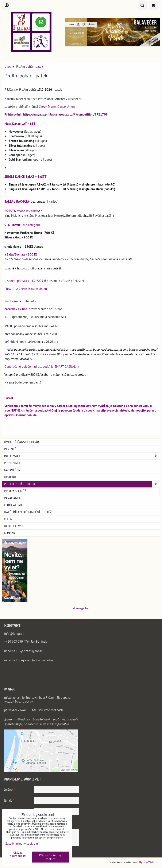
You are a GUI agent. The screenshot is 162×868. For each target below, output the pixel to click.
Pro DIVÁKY (12, 463)
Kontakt (10, 533)
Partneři (11, 449)
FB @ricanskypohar (29, 651)
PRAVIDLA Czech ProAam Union (26, 289)
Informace (82, 456)
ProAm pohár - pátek (82, 484)
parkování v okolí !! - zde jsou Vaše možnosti (34, 710)
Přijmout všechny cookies (50, 857)
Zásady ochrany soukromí (22, 844)
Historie (10, 477)
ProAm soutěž (15, 491)
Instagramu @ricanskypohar (34, 660)
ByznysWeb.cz (148, 862)
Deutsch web (14, 526)
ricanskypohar (81, 608)
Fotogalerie (13, 505)
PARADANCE (12, 498)
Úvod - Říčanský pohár (22, 442)
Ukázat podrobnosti (18, 854)
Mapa (8, 519)
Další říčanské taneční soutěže (29, 512)
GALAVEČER (12, 470)
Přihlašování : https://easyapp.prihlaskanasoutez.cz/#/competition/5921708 (56, 114)
